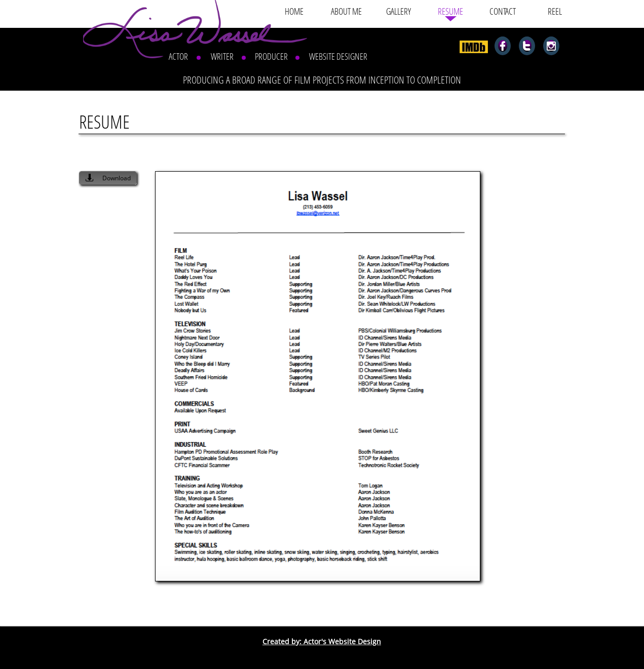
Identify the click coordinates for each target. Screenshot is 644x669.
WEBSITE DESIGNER (338, 56)
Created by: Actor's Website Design (322, 641)
